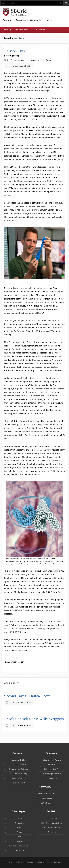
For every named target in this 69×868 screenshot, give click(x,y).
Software (7, 20)
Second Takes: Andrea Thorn (27, 696)
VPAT (20, 837)
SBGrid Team (46, 803)
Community (36, 20)
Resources (21, 20)
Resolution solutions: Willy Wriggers (34, 719)
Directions (52, 832)
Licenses (20, 841)
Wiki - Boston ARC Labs (52, 828)
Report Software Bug (19, 774)
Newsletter (20, 823)
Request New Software (19, 769)
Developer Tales (20, 30)
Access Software (19, 765)
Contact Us (52, 818)
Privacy (20, 832)
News (20, 828)
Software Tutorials (19, 778)
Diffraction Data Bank (52, 769)
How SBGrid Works (46, 794)
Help (48, 20)
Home (5, 30)
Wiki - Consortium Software (52, 823)
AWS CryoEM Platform (52, 760)
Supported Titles (19, 760)
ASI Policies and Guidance (20, 846)
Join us (20, 818)
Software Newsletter (19, 783)
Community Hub (46, 798)
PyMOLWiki (52, 765)
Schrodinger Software (52, 774)
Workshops (52, 778)
